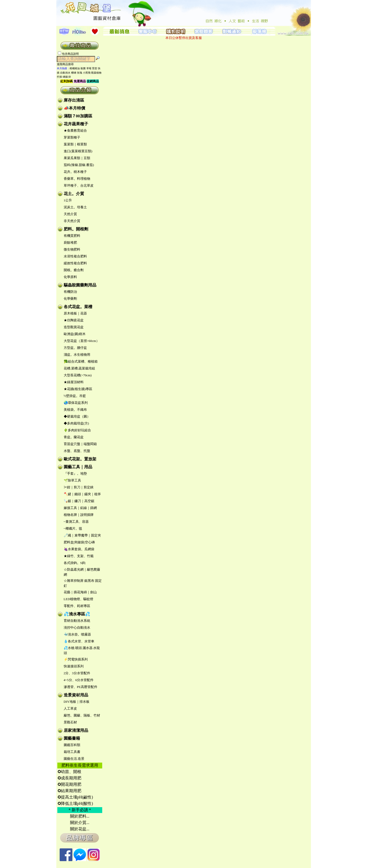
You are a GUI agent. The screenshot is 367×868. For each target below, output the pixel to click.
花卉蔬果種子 (76, 124)
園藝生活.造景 (74, 759)
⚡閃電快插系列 (76, 659)
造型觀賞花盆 (74, 327)
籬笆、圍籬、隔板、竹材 (82, 715)
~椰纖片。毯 (73, 528)
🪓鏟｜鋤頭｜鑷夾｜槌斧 (82, 494)
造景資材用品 (76, 695)
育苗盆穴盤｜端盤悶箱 (80, 444)
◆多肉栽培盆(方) (76, 423)
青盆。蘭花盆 (74, 437)
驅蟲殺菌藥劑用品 (80, 285)
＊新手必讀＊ (80, 810)
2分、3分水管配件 (77, 673)
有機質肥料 (72, 236)
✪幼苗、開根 (69, 772)
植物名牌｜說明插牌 (79, 515)
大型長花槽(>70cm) (78, 375)
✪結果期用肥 (69, 791)
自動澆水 (65, 73)
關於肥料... (80, 816)
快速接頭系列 (74, 666)
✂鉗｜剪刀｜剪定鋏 (79, 487)
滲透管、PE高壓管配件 (81, 687)
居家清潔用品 (76, 730)
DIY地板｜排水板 (77, 702)
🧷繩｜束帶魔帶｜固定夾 (82, 535)
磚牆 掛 (67, 77)
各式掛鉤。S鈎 (75, 563)
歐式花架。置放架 (80, 459)
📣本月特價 (74, 108)
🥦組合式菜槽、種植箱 (81, 361)
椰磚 (74, 73)
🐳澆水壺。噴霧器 (77, 634)
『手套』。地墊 (75, 473)
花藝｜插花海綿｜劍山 (80, 592)
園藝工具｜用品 (78, 467)
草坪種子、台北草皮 (79, 185)
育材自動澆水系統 (77, 621)
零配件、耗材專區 (77, 606)
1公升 (68, 200)
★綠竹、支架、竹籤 (79, 556)
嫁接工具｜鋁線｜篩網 (80, 508)
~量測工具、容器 (76, 522)
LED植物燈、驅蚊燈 (78, 599)
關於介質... (80, 823)
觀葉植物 (96, 73)
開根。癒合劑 (74, 270)
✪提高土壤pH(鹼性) (75, 797)
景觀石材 (70, 722)
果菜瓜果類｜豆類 (77, 158)
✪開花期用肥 (69, 784)
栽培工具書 (72, 752)
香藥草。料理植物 (77, 179)
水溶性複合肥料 (75, 256)
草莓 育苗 (92, 68)
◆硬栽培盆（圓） (77, 416)
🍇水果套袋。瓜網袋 (79, 549)
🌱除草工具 (72, 480)
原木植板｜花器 (75, 313)
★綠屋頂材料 (74, 382)
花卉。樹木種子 (75, 172)
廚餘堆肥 (70, 243)
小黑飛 (87, 73)
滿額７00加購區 (78, 116)
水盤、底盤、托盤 (77, 451)
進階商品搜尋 (67, 64)
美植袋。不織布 (75, 410)
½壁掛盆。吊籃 (75, 396)
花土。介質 (74, 194)
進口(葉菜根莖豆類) (78, 151)
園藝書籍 (72, 738)
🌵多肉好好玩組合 (77, 430)
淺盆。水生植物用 (77, 355)
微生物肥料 (72, 249)
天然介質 (70, 214)
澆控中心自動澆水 (77, 628)
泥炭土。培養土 (75, 207)
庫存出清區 (74, 100)
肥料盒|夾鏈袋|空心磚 (79, 542)
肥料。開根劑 (76, 229)
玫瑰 (80, 73)
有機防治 (70, 292)
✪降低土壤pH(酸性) (75, 803)
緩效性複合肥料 (75, 263)
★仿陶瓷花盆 (74, 320)
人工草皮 (70, 708)
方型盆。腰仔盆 (75, 348)
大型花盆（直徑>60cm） (82, 341)
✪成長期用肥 (69, 778)
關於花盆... (80, 829)
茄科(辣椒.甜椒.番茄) (79, 165)
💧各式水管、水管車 (79, 641)
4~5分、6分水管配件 (79, 680)
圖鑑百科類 (72, 745)
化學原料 (70, 277)
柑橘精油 (75, 68)
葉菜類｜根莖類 (75, 144)
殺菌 (83, 68)
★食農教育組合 (75, 130)
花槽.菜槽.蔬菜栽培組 (80, 368)
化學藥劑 (70, 299)
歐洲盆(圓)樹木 (75, 334)
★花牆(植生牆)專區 (78, 389)
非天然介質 (72, 221)
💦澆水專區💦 (77, 614)
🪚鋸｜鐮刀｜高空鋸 (79, 501)
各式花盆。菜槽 (78, 307)
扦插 (59, 77)
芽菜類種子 (72, 137)
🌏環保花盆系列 (76, 403)
